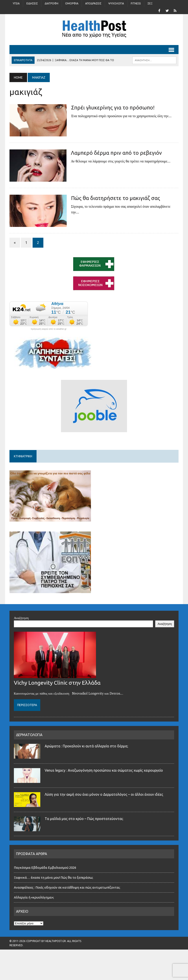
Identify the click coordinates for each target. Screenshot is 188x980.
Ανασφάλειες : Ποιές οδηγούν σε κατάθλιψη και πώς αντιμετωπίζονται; (67, 887)
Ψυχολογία (116, 3)
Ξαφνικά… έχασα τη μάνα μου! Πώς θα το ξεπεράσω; (53, 877)
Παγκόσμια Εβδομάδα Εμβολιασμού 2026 (45, 868)
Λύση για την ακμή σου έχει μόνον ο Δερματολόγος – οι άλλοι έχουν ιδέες (104, 794)
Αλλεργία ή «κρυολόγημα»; (34, 897)
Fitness (136, 3)
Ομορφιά (72, 3)
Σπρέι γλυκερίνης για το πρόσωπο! (113, 108)
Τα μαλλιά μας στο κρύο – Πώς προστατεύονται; (84, 819)
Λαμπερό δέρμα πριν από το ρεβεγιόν (116, 153)
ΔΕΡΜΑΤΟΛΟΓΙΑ (29, 735)
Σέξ (150, 3)
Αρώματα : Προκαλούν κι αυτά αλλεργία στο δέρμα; (86, 746)
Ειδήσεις (32, 3)
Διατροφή (52, 3)
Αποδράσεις (93, 3)
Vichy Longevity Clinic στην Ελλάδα (57, 683)
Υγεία (16, 3)
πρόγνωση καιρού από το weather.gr (49, 329)
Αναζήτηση (21, 618)
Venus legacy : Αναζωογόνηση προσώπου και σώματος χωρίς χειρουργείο (104, 770)
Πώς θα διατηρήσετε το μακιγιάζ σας (116, 198)
